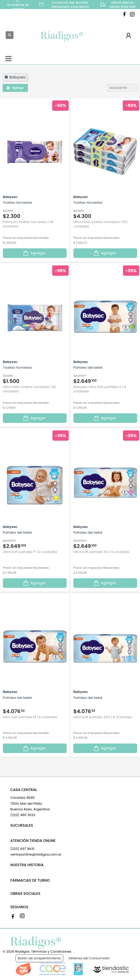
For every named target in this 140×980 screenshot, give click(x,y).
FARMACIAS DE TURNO (30, 880)
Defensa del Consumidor (89, 958)
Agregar (34, 253)
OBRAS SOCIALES (25, 894)
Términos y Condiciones (51, 951)
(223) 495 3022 (23, 815)
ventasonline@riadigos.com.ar (36, 854)
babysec (15, 77)
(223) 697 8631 (22, 849)
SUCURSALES (22, 825)
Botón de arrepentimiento (39, 958)
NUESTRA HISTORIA (27, 865)
